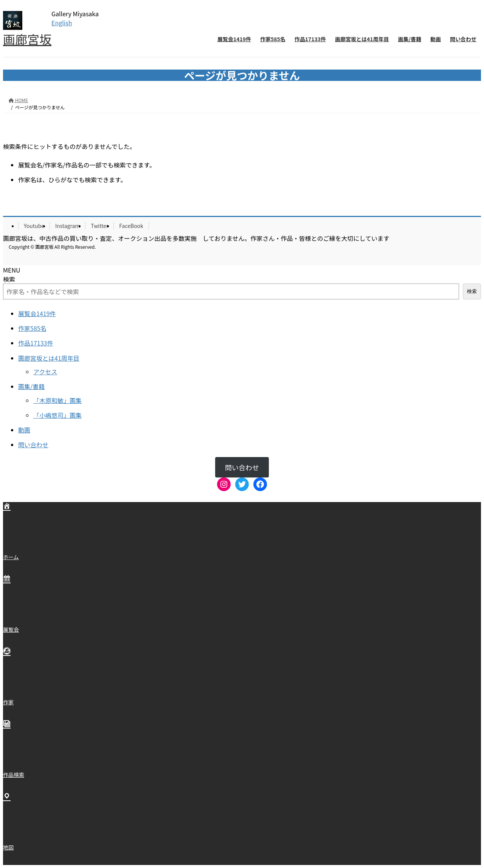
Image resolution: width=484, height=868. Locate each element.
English (62, 23)
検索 (9, 279)
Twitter (99, 226)
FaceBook (131, 226)
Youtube (34, 226)
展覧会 (37, 313)
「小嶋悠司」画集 (57, 415)
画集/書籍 (31, 386)
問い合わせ (33, 445)
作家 (32, 328)
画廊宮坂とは (49, 358)
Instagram (67, 226)
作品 (36, 343)
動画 (24, 430)
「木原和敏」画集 (57, 400)
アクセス (45, 372)
